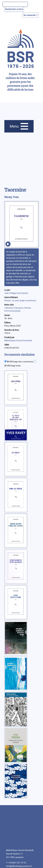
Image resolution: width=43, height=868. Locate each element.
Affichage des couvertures (20, 362)
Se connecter (30, 15)
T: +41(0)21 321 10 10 (16, 863)
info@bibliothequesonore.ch (19, 866)
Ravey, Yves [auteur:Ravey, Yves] (11, 197)
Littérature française (14, 308)
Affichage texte (12, 366)
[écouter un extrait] (8, 244)
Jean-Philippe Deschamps (16, 293)
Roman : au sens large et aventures (20, 300)
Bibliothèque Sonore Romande (18, 340)
